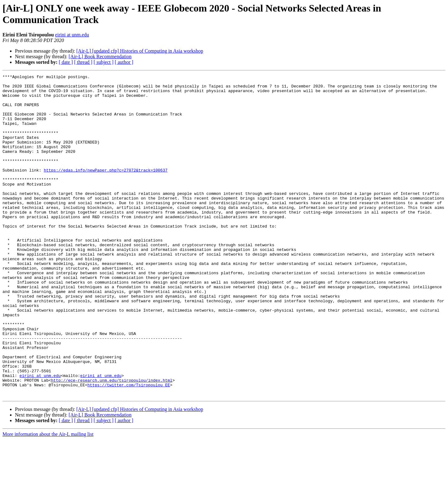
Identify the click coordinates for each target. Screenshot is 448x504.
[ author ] (124, 62)
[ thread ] (83, 62)
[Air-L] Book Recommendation (100, 57)
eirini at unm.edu (72, 35)
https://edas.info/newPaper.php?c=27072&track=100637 (106, 190)
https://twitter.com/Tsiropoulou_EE (129, 447)
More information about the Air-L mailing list (48, 499)
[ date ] (66, 62)
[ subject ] (104, 62)
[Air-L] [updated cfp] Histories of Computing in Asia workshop (140, 51)
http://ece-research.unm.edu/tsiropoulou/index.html (112, 442)
